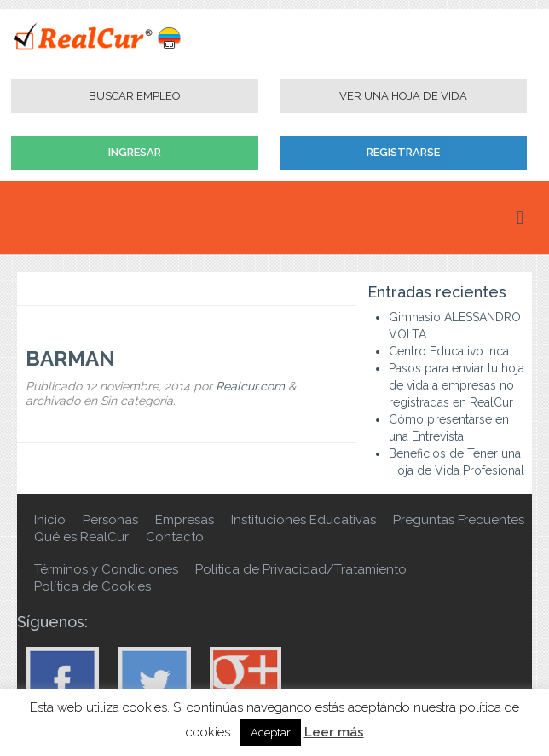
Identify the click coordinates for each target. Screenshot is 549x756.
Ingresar (135, 152)
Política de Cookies (92, 586)
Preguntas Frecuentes (459, 520)
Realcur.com (250, 386)
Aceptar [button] (271, 733)
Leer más (334, 732)
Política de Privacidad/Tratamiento (301, 569)
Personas (110, 520)
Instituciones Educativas (303, 520)
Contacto (175, 537)
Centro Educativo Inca (449, 351)
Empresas (185, 520)
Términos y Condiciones (106, 569)
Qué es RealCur (81, 537)
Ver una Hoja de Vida (403, 96)
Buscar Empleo (135, 96)
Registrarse (403, 152)
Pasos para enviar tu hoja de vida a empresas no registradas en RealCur (457, 385)
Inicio (50, 520)
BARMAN (70, 358)
